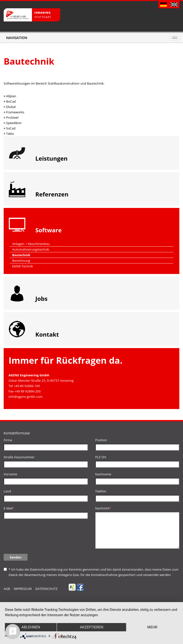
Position (101, 440)
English (174, 5)
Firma (8, 440)
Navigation (17, 38)
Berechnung (21, 261)
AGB (7, 589)
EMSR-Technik (23, 266)
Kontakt (47, 334)
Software (48, 230)
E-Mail (9, 508)
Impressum (23, 589)
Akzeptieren (91, 627)
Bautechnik (21, 255)
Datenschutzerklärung (46, 569)
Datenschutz (46, 589)
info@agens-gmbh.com (26, 397)
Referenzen (52, 194)
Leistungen (51, 158)
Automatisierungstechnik (31, 249)
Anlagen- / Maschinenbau (31, 244)
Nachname (103, 474)
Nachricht (103, 508)
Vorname (10, 474)
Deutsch (164, 5)
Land (7, 491)
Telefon (101, 491)
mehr (152, 627)
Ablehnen (31, 627)
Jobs (41, 298)
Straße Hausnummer (19, 457)
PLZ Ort (101, 457)
